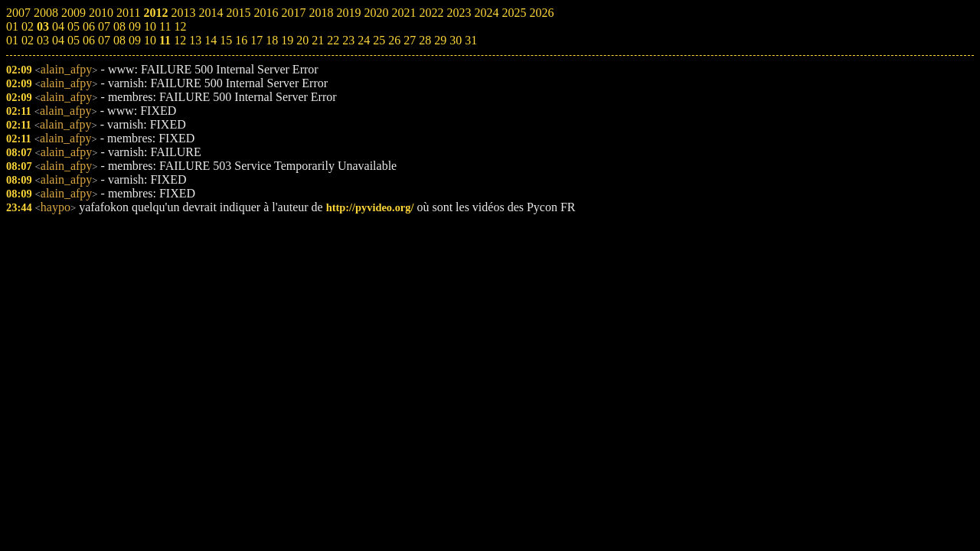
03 (43, 40)
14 (211, 40)
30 (456, 40)
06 (89, 40)
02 (28, 40)
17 (256, 40)
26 (394, 40)
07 (104, 40)
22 (333, 40)
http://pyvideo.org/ (370, 207)
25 (379, 40)
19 (287, 40)
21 (318, 40)
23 (348, 40)
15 (226, 40)
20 (302, 40)
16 (241, 40)
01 (12, 40)
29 (440, 40)
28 (425, 40)
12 (180, 40)
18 (272, 40)
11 (165, 40)
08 (119, 40)
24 (364, 40)
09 (135, 40)
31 (471, 40)
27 (410, 40)
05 (73, 40)
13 (195, 40)
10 (150, 40)
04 (58, 40)
